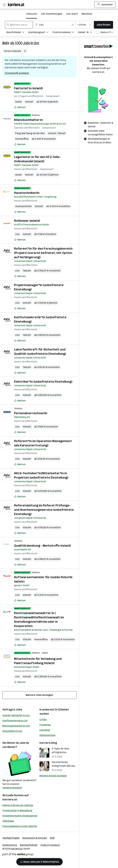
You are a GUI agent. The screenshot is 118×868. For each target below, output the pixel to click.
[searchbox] (19, 25)
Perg (18, 133)
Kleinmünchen (47, 735)
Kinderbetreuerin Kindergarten (20, 816)
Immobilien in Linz (12, 731)
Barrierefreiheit (29, 845)
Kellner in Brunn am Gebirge (18, 805)
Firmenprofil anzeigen (17, 73)
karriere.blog (48, 743)
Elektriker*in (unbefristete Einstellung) (43, 382)
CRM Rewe (8, 821)
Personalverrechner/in (31, 413)
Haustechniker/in (27, 193)
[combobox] (19, 25)
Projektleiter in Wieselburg (17, 810)
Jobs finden (103, 25)
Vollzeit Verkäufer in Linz (16, 715)
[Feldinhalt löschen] (73, 25)
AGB (52, 838)
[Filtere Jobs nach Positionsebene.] (65, 33)
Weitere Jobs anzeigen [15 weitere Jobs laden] (39, 695)
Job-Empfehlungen (52, 14)
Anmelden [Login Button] (105, 5)
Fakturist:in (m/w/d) (28, 88)
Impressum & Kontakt (35, 838)
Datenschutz (10, 845)
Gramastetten (23, 206)
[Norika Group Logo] (18, 855)
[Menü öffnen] (4, 5)
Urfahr (43, 719)
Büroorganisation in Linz (16, 726)
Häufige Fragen (11, 838)
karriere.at (10, 799)
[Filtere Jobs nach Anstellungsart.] (40, 33)
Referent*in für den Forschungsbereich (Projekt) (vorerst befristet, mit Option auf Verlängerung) (43, 253)
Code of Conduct (50, 845)
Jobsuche (31, 14)
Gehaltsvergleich (12, 788)
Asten (19, 102)
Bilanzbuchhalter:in (28, 120)
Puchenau (45, 725)
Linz (36, 43)
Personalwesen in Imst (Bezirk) (20, 826)
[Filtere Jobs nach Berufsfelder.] (17, 33)
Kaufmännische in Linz (15, 721)
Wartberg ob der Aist (33, 133)
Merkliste (87, 14)
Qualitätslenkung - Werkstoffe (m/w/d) (42, 546)
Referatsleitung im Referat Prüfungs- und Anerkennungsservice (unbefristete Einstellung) (44, 510)
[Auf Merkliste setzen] (20, 107)
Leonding (45, 730)
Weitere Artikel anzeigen (53, 776)
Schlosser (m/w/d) (27, 221)
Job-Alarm (72, 14)
